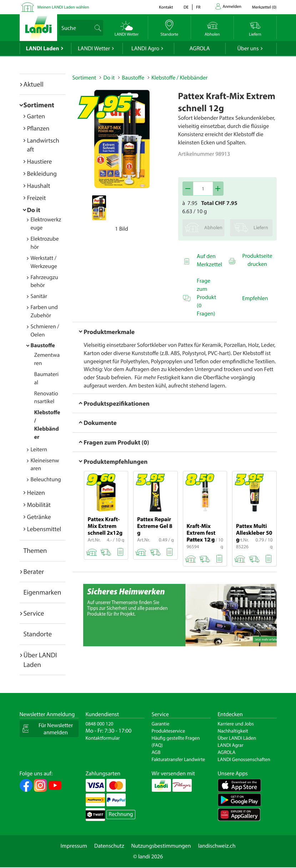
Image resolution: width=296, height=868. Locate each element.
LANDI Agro (145, 48)
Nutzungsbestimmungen (161, 846)
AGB (156, 752)
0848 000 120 (100, 724)
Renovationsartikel (46, 398)
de (186, 7)
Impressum (74, 846)
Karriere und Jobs (236, 724)
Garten (36, 116)
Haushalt (39, 186)
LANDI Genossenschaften (244, 759)
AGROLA (200, 48)
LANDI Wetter (94, 48)
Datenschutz (109, 846)
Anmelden (232, 7)
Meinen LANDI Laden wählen (63, 7)
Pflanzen (38, 128)
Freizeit (37, 198)
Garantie (161, 724)
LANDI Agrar (231, 745)
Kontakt (166, 7)
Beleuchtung (46, 479)
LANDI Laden (43, 48)
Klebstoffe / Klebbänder (179, 78)
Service (34, 613)
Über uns (248, 48)
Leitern (39, 450)
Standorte (38, 634)
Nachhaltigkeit (233, 731)
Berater (34, 571)
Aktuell (34, 84)
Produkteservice (169, 731)
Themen (35, 550)
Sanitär (39, 296)
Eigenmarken (42, 592)
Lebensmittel (44, 529)
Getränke (39, 517)
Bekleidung (42, 173)
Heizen (36, 492)
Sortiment (39, 105)
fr (198, 7)
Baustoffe (43, 345)
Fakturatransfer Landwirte (179, 759)
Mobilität (39, 505)
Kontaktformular (103, 738)
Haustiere (40, 161)
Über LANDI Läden (237, 738)
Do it (34, 210)
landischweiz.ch (217, 846)
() (264, 7)
